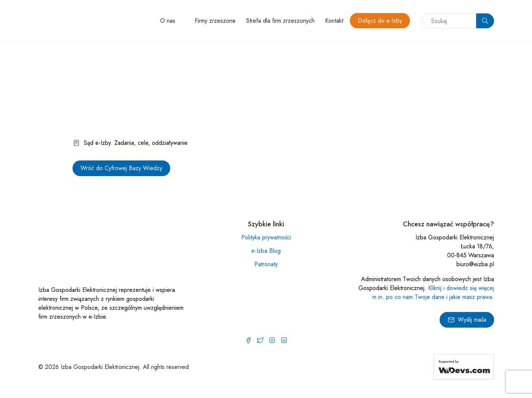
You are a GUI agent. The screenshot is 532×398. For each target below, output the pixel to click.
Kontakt (334, 21)
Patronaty (266, 264)
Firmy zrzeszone (215, 21)
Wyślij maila (467, 320)
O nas (168, 21)
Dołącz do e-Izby (380, 21)
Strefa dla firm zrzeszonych (280, 21)
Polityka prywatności (266, 237)
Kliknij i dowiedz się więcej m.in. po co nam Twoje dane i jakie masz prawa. (433, 292)
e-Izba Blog (266, 251)
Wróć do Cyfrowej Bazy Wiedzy (121, 168)
